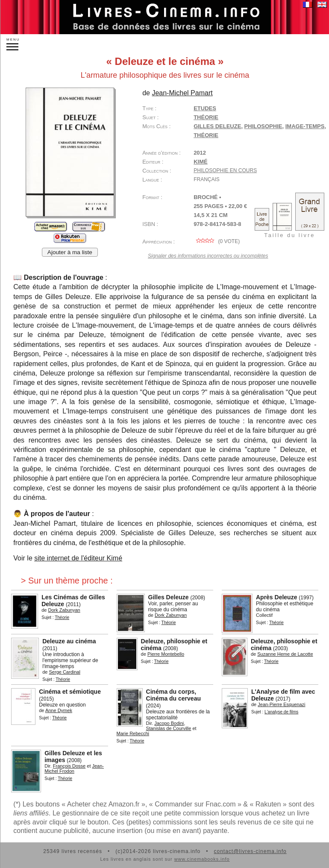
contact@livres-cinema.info (250, 851)
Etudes (205, 108)
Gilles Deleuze (217, 126)
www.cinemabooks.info (202, 859)
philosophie (263, 126)
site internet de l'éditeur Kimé (78, 558)
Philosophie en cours (225, 170)
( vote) (217, 241)
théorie (206, 135)
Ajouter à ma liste (70, 252)
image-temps (305, 126)
